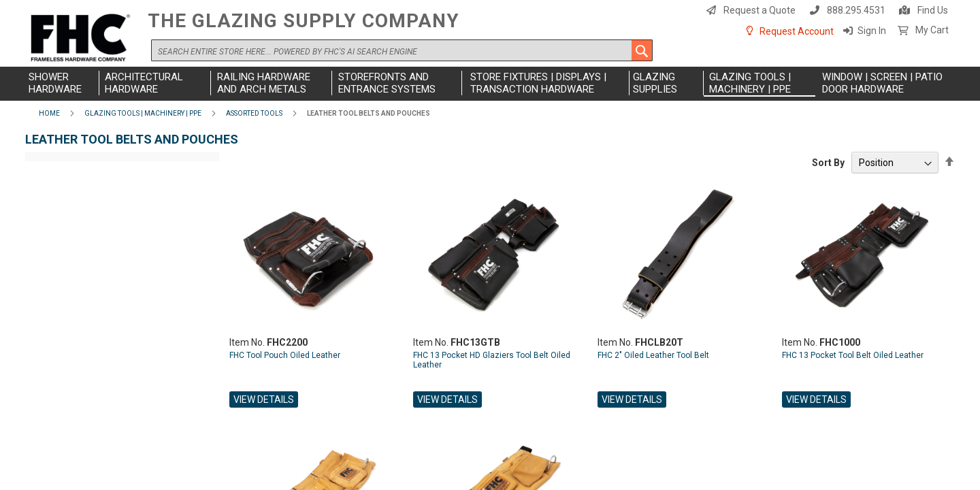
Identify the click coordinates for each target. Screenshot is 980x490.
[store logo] (83, 38)
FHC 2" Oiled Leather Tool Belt (653, 355)
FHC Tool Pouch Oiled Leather (285, 355)
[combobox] (402, 50)
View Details (264, 399)
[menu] (490, 84)
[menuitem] (62, 83)
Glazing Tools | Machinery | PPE (143, 113)
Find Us (933, 10)
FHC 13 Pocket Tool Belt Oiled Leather (853, 355)
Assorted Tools (254, 113)
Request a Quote (759, 10)
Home (49, 113)
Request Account (797, 31)
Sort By (828, 163)
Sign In (872, 31)
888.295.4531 (856, 10)
